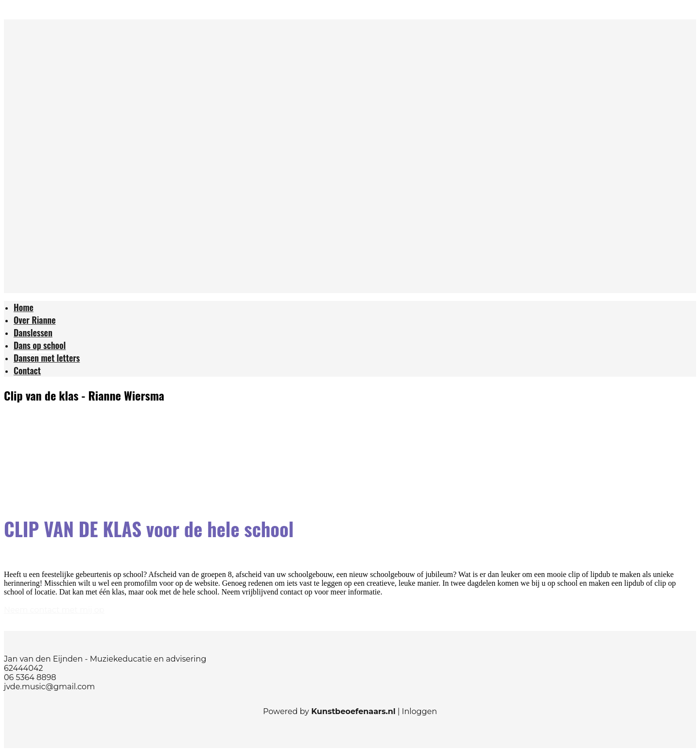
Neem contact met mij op (54, 610)
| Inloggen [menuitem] (416, 711)
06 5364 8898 (30, 677)
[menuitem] (24, 308)
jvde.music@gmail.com (49, 687)
